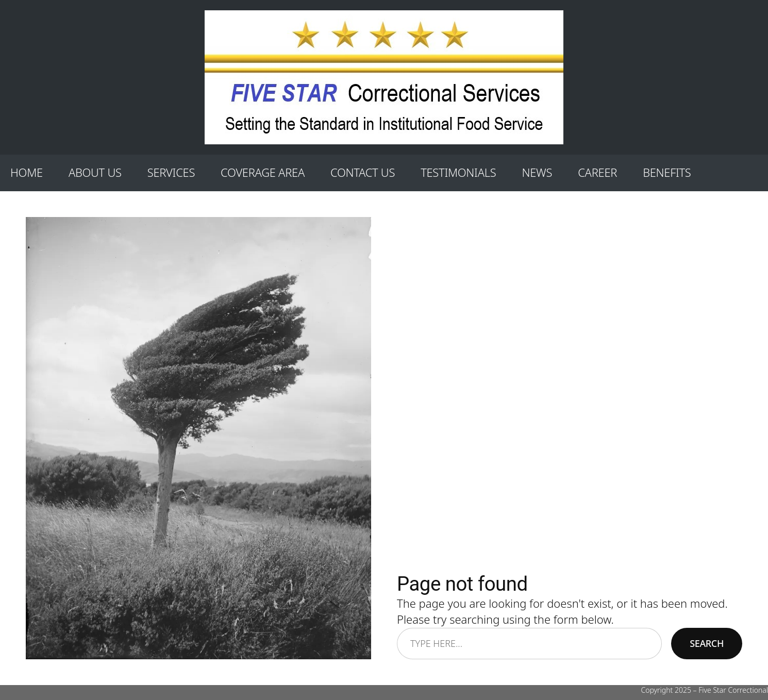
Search (707, 643)
